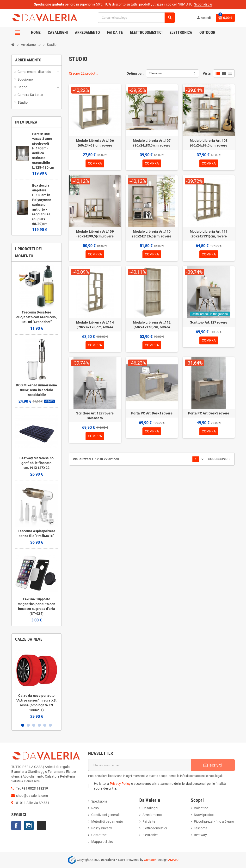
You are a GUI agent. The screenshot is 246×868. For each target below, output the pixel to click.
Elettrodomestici (155, 828)
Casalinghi (150, 808)
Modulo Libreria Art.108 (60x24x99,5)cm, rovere (209, 143)
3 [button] (34, 725)
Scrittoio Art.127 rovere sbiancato (95, 416)
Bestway (200, 835)
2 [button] (28, 725)
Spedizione (99, 801)
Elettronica (151, 835)
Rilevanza (155, 73)
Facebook (16, 826)
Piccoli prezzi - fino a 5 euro (214, 821)
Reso (95, 808)
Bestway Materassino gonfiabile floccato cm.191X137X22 (37, 463)
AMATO (173, 860)
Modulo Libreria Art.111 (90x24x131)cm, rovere (209, 234)
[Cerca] (136, 18)
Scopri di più (203, 4)
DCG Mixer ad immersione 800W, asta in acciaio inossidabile (36, 390)
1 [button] (23, 725)
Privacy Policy (120, 784)
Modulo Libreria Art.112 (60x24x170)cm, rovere (152, 325)
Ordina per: (135, 73)
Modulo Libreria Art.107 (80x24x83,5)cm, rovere (152, 143)
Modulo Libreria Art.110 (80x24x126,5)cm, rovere (152, 234)
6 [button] (50, 725)
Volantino (201, 808)
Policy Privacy (102, 828)
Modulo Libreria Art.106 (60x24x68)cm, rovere (95, 143)
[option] (37, 684)
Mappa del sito (102, 842)
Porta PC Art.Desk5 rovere (209, 414)
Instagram (29, 826)
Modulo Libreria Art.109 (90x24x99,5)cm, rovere (95, 234)
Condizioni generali (105, 815)
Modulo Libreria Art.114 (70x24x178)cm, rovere (95, 325)
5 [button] (45, 725)
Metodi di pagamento (107, 821)
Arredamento (152, 815)
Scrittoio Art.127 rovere (209, 323)
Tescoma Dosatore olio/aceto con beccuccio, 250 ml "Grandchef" (37, 317)
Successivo (220, 460)
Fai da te (149, 821)
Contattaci (99, 835)
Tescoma (201, 828)
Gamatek (150, 860)
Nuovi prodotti (205, 815)
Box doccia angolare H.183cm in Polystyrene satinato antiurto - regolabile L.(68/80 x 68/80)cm (42, 205)
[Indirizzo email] (140, 765)
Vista (207, 73)
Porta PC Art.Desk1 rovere (152, 414)
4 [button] (39, 725)
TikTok (42, 826)
